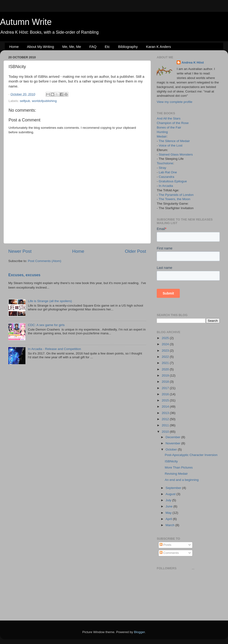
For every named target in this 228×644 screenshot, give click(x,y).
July (169, 500)
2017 (166, 388)
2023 (166, 351)
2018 (166, 382)
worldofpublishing (44, 101)
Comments (169, 553)
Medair (162, 136)
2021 (166, 363)
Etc (107, 47)
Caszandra (166, 177)
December (173, 437)
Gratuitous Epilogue (173, 181)
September (174, 488)
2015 (166, 400)
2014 (166, 407)
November (173, 443)
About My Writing (41, 47)
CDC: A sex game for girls (46, 325)
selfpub (25, 101)
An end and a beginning (182, 480)
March (170, 525)
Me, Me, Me (72, 47)
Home (14, 47)
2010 (166, 432)
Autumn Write (26, 22)
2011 (166, 425)
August (171, 494)
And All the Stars (169, 118)
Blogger (139, 632)
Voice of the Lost (171, 145)
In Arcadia (166, 186)
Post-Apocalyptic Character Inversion (191, 455)
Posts (166, 545)
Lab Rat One (168, 172)
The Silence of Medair (174, 141)
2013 (166, 413)
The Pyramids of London (176, 195)
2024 (166, 344)
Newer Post (20, 251)
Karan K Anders (159, 47)
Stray (162, 168)
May (169, 513)
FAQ (93, 47)
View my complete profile (175, 102)
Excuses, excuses (24, 275)
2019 (166, 375)
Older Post (135, 251)
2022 (166, 357)
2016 (166, 394)
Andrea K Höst (193, 62)
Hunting (162, 132)
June (169, 506)
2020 (166, 369)
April (169, 519)
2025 (166, 338)
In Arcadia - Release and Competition (54, 349)
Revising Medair (176, 474)
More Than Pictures (179, 467)
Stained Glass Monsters (176, 154)
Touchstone (165, 163)
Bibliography (128, 47)
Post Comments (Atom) (45, 261)
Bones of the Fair (169, 127)
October (172, 449)
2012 (166, 419)
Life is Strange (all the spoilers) (50, 301)
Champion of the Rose (173, 123)
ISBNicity (171, 461)
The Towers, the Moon (174, 199)
